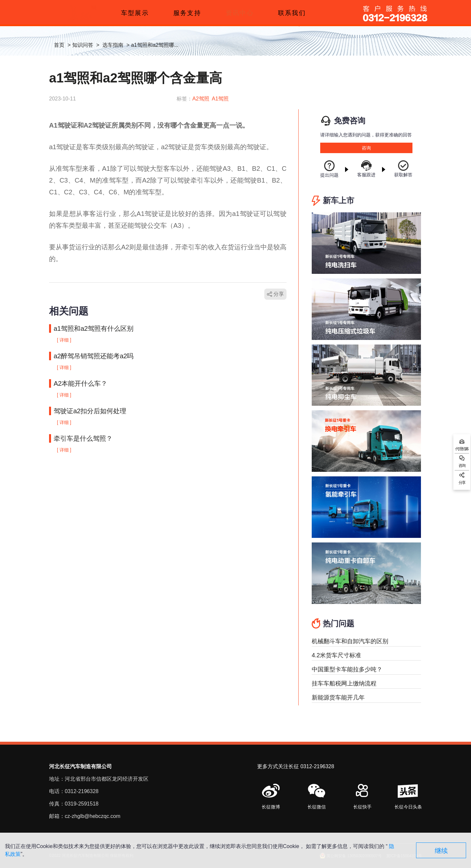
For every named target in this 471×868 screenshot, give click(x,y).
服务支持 (187, 13)
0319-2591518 (82, 804)
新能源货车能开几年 (338, 698)
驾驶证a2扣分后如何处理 (90, 411)
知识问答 (83, 45)
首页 (59, 45)
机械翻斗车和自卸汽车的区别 (350, 641)
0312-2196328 (82, 791)
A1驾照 (220, 99)
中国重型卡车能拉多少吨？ (347, 669)
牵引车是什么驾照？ (83, 438)
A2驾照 (201, 99)
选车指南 (113, 45)
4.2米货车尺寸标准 (336, 655)
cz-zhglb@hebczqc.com (93, 816)
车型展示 (135, 13)
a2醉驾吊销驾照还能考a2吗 (94, 356)
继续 (441, 851)
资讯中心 (239, 13)
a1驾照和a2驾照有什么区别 (94, 328)
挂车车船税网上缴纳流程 (344, 683)
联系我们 (292, 13)
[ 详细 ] (64, 340)
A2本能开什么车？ (80, 383)
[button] (317, 797)
